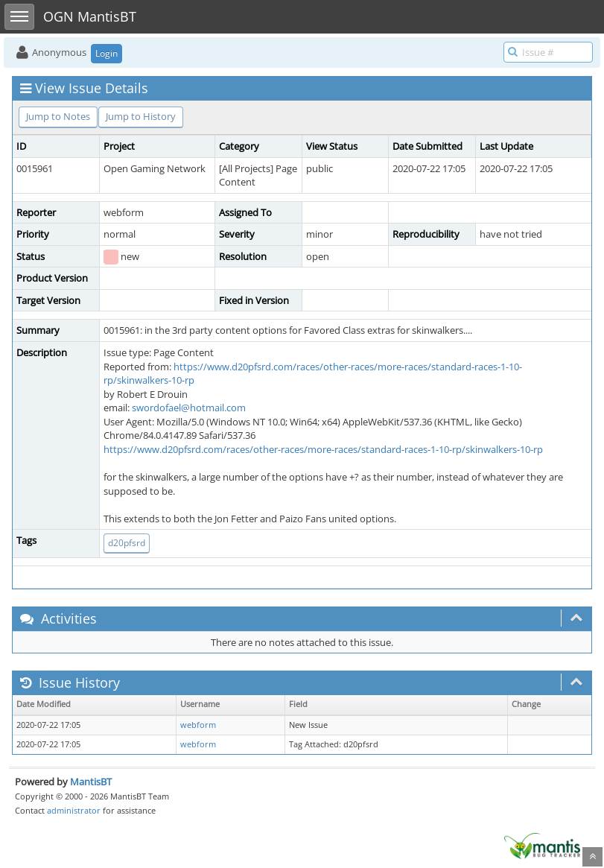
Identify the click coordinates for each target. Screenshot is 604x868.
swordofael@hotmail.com (189, 408)
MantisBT (91, 782)
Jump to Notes (58, 116)
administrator (74, 810)
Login (107, 53)
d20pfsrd (127, 543)
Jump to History (141, 116)
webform (198, 725)
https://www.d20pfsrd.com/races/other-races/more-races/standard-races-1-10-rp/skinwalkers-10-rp (323, 449)
